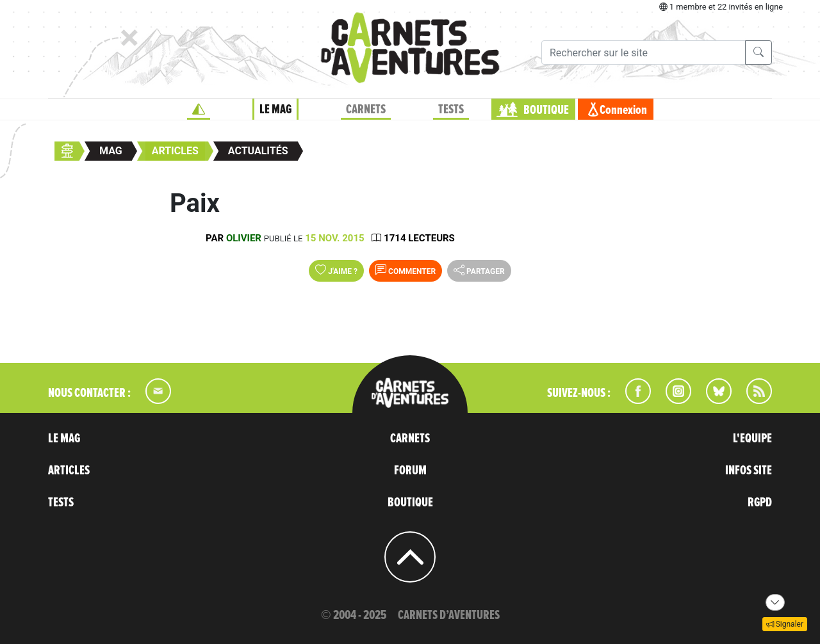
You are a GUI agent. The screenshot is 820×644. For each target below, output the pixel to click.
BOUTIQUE (546, 110)
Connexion (623, 110)
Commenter (406, 270)
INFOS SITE (749, 471)
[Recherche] (644, 52)
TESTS (451, 109)
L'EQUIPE (752, 439)
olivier (244, 238)
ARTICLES (69, 471)
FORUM (410, 471)
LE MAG (275, 109)
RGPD (760, 503)
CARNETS (366, 109)
